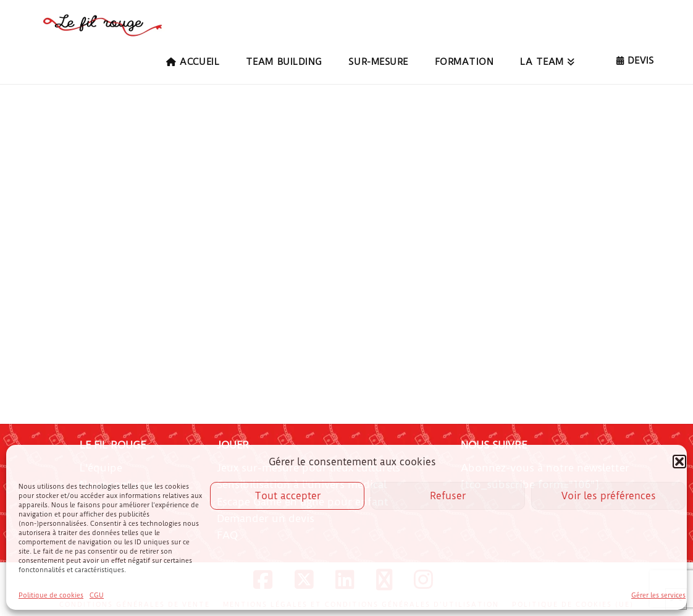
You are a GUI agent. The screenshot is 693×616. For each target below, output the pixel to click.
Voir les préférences (609, 496)
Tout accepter (288, 496)
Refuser (448, 496)
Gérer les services (658, 595)
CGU (97, 595)
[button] (679, 462)
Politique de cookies (51, 595)
